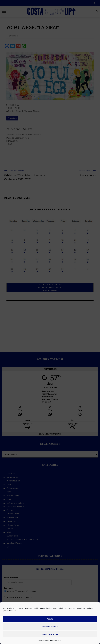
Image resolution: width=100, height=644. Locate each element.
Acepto (50, 619)
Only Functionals (50, 627)
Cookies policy (43, 640)
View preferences (50, 634)
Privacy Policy (55, 640)
